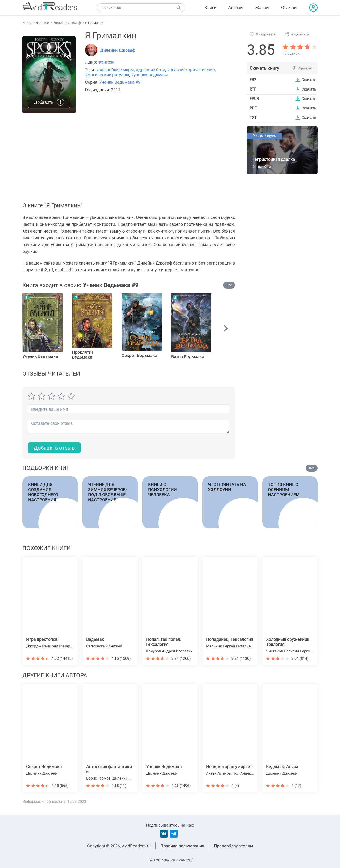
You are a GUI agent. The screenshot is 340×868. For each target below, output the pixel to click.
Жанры (262, 7)
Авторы (236, 7)
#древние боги (150, 70)
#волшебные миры (115, 70)
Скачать (309, 80)
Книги (210, 7)
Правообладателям (234, 846)
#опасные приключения (191, 70)
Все (229, 285)
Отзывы (289, 7)
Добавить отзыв (54, 448)
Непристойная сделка (273, 159)
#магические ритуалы (107, 75)
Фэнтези (106, 62)
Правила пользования (182, 846)
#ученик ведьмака (150, 75)
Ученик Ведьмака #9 (120, 82)
